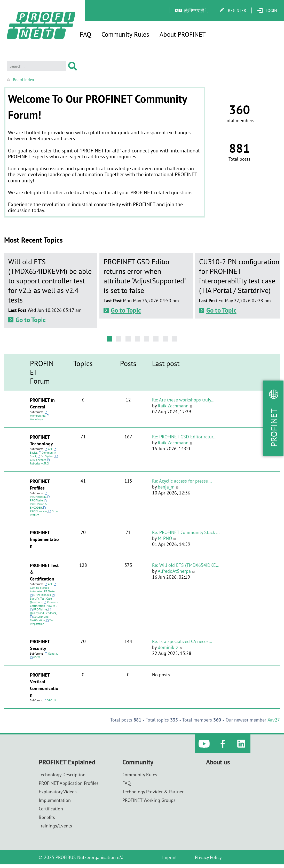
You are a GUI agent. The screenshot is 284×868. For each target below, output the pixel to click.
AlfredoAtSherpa (174, 571)
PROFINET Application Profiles (69, 783)
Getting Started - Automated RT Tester (44, 588)
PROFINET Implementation (44, 539)
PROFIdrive (39, 609)
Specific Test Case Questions (43, 599)
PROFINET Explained (67, 762)
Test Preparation (42, 622)
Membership (39, 414)
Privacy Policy (208, 857)
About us (218, 762)
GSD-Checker (44, 458)
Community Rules (125, 34)
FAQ (85, 34)
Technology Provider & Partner (153, 792)
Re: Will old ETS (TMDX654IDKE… (186, 565)
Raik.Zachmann (173, 406)
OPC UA (50, 700)
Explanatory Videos (58, 792)
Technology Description (62, 775)
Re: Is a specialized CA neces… (182, 641)
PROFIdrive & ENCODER (39, 504)
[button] (109, 339)
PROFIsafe (40, 499)
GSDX (35, 657)
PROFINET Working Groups (149, 800)
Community (138, 762)
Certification (51, 809)
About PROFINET (183, 34)
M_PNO (165, 538)
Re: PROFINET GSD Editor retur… (184, 437)
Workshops (40, 418)
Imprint (169, 857)
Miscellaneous (40, 595)
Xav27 (274, 720)
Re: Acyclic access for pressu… (182, 481)
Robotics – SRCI (40, 462)
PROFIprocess (39, 510)
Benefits (47, 817)
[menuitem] (267, 11)
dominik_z (168, 647)
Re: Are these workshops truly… (183, 400)
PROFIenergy (39, 495)
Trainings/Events (55, 826)
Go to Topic (31, 320)
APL (49, 449)
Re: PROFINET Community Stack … (186, 532)
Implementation (55, 800)
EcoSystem (46, 456)
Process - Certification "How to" (44, 604)
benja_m (166, 487)
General (51, 654)
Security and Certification (39, 618)
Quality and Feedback (43, 611)
